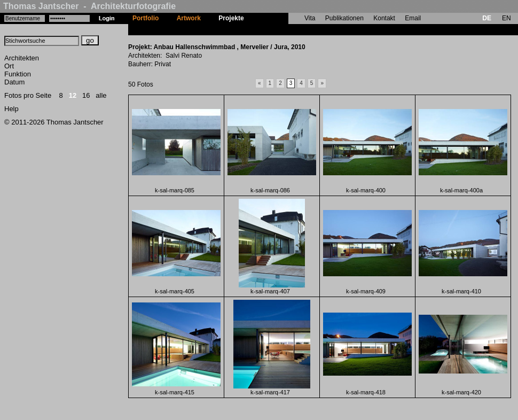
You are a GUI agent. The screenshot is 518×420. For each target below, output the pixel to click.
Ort (9, 66)
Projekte (231, 18)
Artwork (189, 18)
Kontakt (384, 18)
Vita (310, 18)
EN (507, 18)
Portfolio (146, 18)
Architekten (22, 58)
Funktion (18, 74)
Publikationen (344, 18)
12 (73, 95)
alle (101, 95)
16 (86, 95)
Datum (14, 82)
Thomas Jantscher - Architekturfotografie (89, 6)
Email (413, 18)
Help (11, 109)
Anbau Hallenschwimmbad (293, 29)
